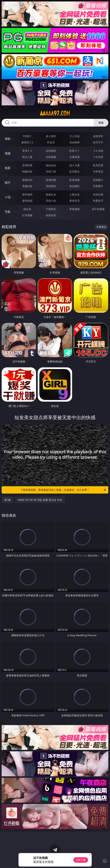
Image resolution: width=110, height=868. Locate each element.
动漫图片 (98, 180)
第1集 (8, 500)
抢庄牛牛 (98, 142)
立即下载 (81, 860)
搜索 (101, 123)
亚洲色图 (51, 180)
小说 (8, 197)
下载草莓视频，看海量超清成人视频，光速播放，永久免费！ (63, 490)
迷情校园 (27, 201)
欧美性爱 (98, 165)
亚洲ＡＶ (27, 151)
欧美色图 (74, 180)
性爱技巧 (98, 201)
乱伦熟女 (74, 171)
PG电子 (27, 136)
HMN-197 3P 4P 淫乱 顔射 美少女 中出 (40, 500)
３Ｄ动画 (98, 151)
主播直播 (74, 157)
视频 (8, 153)
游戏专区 (98, 136)
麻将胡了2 (27, 142)
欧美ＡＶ (74, 151)
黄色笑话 (74, 201)
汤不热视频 (98, 209)
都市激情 (27, 194)
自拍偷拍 (51, 151)
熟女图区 (74, 186)
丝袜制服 (51, 157)
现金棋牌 (74, 142)
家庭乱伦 (51, 194)
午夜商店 (51, 209)
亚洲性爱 (27, 165)
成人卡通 (74, 165)
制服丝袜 (27, 171)
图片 (8, 182)
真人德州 (51, 136)
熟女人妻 (27, 157)
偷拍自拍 (51, 165)
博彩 (8, 139)
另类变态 (98, 171)
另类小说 (51, 201)
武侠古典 (98, 194)
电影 (8, 168)
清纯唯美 (51, 186)
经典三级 (51, 171)
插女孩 (27, 209)
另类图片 (98, 186)
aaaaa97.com (55, 113)
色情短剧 (51, 215)
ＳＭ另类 (98, 157)
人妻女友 (74, 194)
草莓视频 (74, 209)
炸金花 (51, 142)
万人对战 (74, 136)
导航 (8, 212)
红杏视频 (27, 215)
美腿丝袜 (27, 186)
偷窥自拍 (27, 180)
